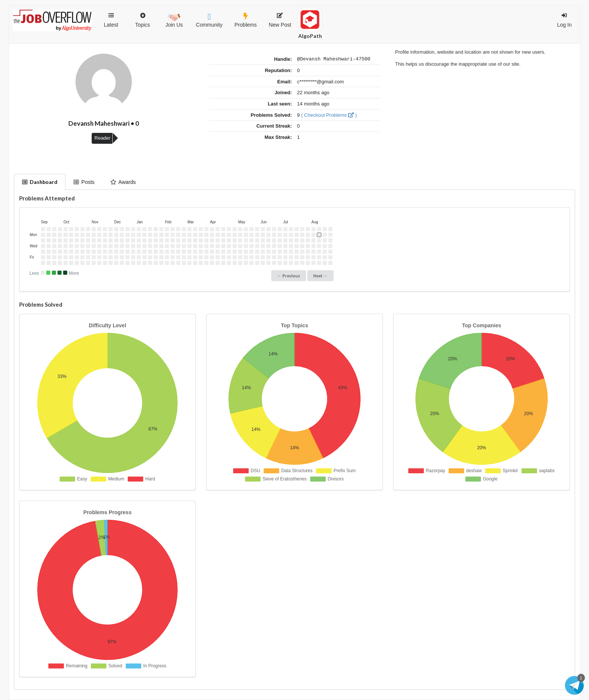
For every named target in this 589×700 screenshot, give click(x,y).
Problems (245, 20)
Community (209, 20)
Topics (143, 17)
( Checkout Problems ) (329, 116)
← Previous (289, 276)
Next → (320, 276)
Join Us (174, 20)
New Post (280, 20)
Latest (111, 20)
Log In (564, 20)
